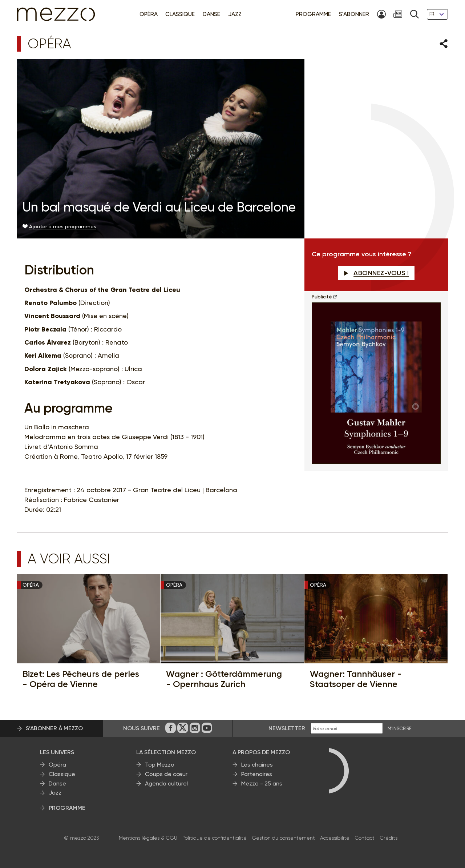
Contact (365, 838)
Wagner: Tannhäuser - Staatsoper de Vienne (356, 679)
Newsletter (287, 728)
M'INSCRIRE (400, 729)
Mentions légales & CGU (148, 838)
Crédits (389, 838)
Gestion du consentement (283, 838)
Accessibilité (335, 838)
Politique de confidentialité (215, 838)
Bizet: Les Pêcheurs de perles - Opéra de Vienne (81, 679)
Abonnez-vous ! (376, 273)
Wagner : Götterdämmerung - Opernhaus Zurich (224, 679)
